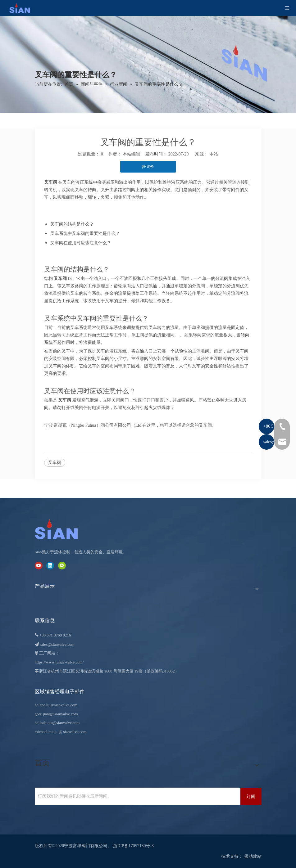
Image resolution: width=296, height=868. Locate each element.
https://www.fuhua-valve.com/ (59, 662)
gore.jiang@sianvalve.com (56, 714)
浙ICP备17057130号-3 (133, 846)
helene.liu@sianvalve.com (56, 705)
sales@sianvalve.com (57, 644)
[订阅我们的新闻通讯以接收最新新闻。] (136, 796)
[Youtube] (39, 566)
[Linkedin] (50, 566)
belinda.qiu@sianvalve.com (57, 723)
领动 (248, 856)
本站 (214, 154)
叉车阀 (55, 463)
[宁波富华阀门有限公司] (63, 529)
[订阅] (251, 796)
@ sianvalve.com (72, 732)
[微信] (62, 566)
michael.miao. (46, 732)
